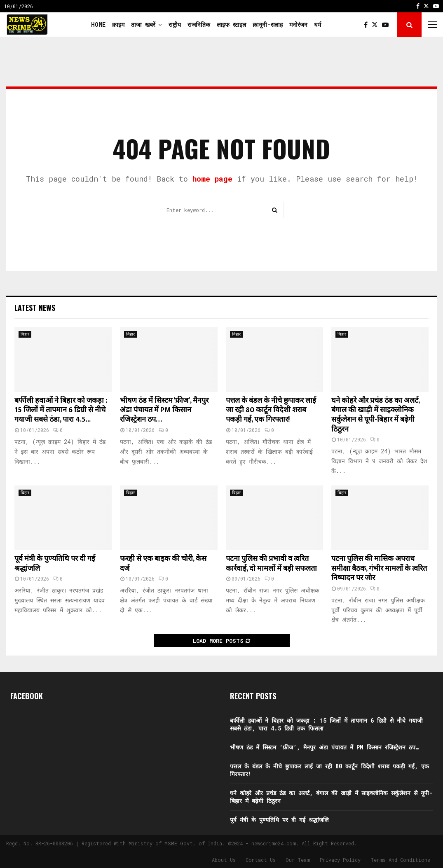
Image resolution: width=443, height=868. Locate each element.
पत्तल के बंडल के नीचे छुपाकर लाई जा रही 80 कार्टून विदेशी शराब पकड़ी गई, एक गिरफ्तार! (271, 410)
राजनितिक (199, 24)
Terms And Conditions (400, 860)
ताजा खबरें (143, 24)
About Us (224, 860)
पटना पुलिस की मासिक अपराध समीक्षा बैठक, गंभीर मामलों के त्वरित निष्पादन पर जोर (379, 568)
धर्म (318, 24)
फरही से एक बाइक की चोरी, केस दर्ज (163, 563)
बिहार (25, 334)
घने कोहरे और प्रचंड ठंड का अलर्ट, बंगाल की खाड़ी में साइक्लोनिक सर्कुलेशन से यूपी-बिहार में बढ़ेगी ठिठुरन (375, 415)
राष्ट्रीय (175, 24)
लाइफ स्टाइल (231, 24)
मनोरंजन (298, 24)
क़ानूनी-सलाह (268, 24)
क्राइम (118, 24)
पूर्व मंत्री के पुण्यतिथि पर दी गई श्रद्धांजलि (55, 563)
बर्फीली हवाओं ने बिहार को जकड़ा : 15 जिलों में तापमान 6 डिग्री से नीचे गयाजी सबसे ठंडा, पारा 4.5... (61, 410)
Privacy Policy (340, 860)
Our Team (298, 860)
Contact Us (261, 860)
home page (212, 179)
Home (98, 24)
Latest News (35, 308)
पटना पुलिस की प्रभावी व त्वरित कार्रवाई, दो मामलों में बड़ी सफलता (271, 563)
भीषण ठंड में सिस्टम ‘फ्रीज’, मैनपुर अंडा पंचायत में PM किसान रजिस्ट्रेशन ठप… (164, 410)
